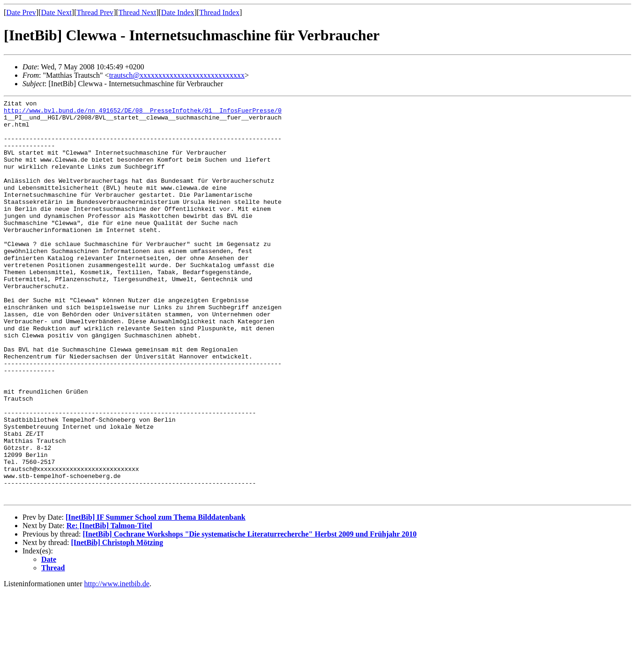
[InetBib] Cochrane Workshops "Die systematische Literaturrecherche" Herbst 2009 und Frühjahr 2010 (250, 614)
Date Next (56, 12)
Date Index (178, 12)
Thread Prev (95, 12)
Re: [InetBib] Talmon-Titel (109, 606)
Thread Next (137, 12)
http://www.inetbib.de (117, 664)
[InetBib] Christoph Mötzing (117, 623)
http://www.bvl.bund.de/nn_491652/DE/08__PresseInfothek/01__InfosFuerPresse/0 (143, 113)
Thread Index (219, 12)
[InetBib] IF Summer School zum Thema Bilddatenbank (156, 597)
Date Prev (21, 12)
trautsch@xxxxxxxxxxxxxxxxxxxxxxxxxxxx (177, 75)
